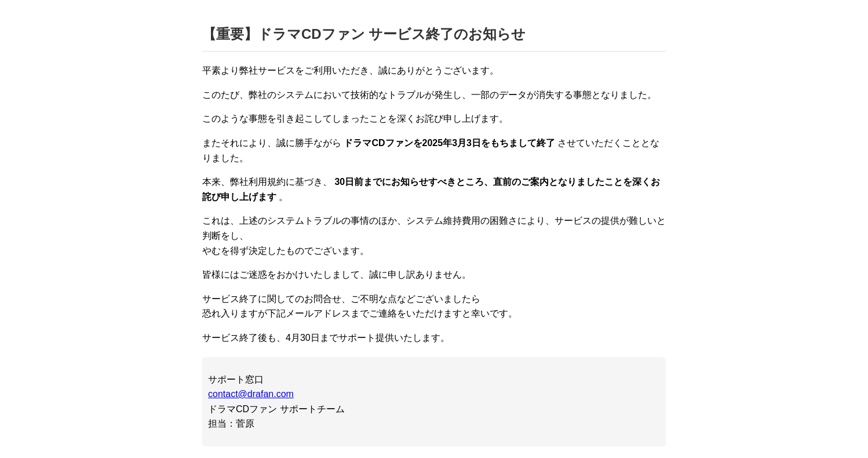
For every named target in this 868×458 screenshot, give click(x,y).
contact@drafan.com (251, 394)
